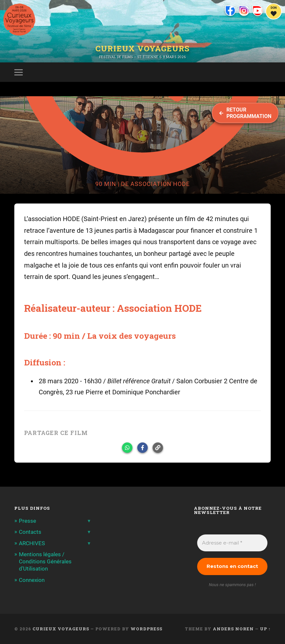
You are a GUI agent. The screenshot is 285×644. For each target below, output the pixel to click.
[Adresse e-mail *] (232, 543)
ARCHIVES (32, 543)
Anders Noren (233, 629)
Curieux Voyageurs (142, 48)
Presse (27, 521)
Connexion (32, 580)
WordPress (146, 629)
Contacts (30, 532)
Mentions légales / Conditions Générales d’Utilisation (45, 561)
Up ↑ (265, 629)
